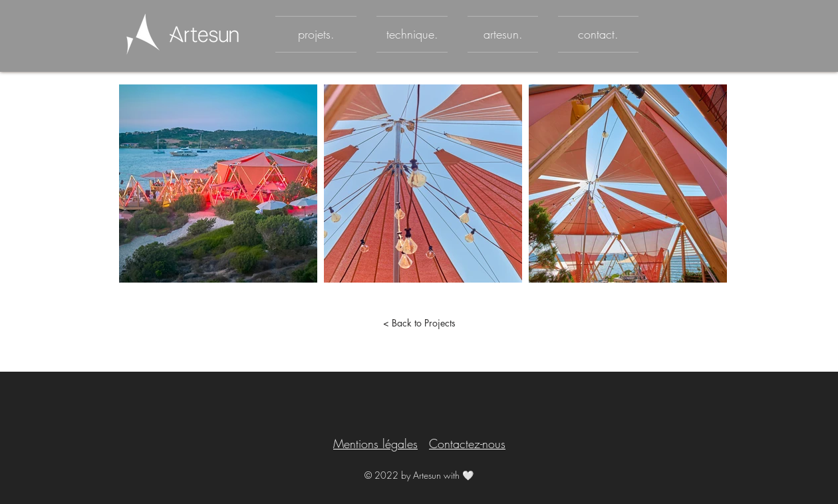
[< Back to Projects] (419, 323)
